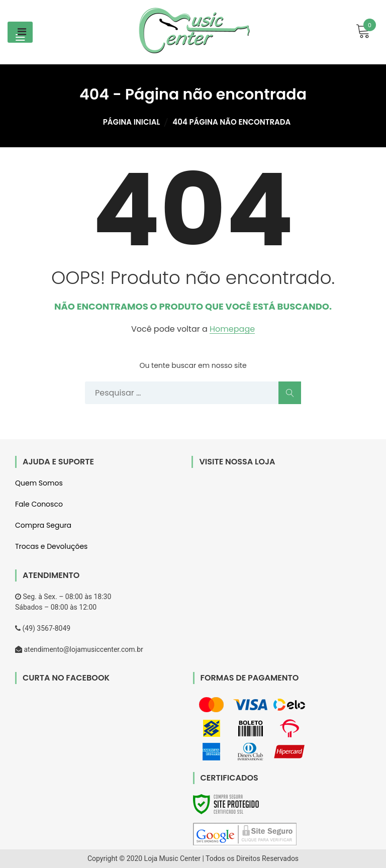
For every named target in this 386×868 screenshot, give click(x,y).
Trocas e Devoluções (51, 546)
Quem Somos (39, 483)
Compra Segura (43, 525)
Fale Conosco (39, 504)
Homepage (232, 329)
